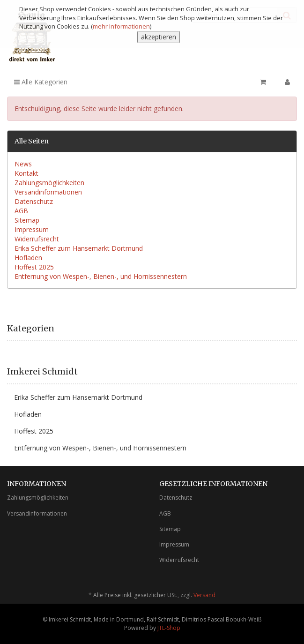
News (23, 164)
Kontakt (26, 173)
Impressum (32, 229)
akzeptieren (159, 37)
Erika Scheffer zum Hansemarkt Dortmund (79, 248)
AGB (21, 211)
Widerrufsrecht (37, 239)
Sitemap (27, 220)
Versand (204, 595)
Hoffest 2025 (34, 267)
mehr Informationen (121, 26)
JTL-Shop (169, 628)
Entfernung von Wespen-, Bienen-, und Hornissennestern (101, 276)
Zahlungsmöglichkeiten (49, 183)
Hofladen (28, 258)
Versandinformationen (48, 192)
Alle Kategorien (41, 82)
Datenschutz (34, 201)
